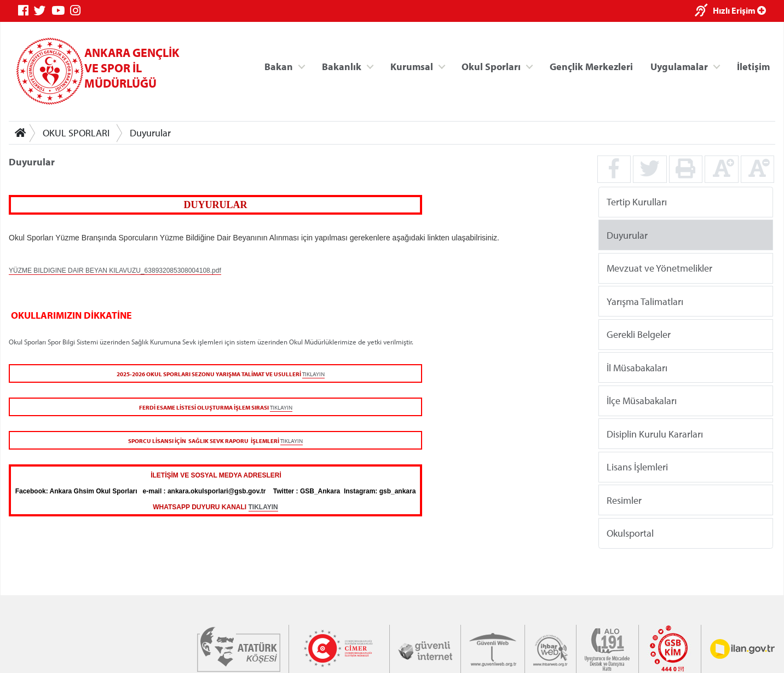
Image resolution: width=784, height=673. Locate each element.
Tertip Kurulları (637, 202)
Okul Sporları (491, 66)
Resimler (624, 500)
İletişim (753, 66)
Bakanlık (342, 66)
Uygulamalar (679, 66)
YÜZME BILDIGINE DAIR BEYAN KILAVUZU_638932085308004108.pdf (115, 271)
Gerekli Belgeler (639, 334)
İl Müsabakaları (637, 367)
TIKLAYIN (313, 374)
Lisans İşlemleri (637, 467)
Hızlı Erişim (739, 10)
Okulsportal (630, 533)
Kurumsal (412, 66)
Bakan (279, 66)
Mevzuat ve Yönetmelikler (659, 268)
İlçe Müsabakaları (642, 401)
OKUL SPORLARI (76, 133)
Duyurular (150, 133)
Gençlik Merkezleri (591, 66)
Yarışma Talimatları (645, 301)
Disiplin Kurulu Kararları (655, 433)
